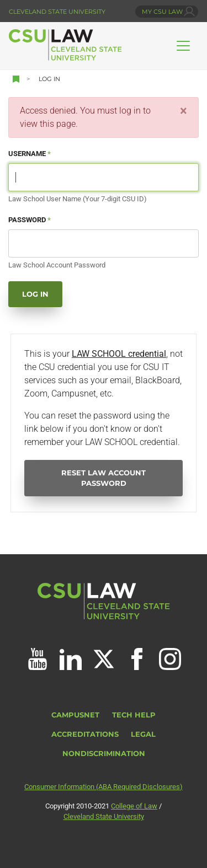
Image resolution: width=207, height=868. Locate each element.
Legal (143, 734)
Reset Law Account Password (104, 478)
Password (27, 220)
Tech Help (134, 715)
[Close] (184, 111)
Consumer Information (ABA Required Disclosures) (104, 787)
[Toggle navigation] (183, 46)
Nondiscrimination (104, 754)
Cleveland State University (57, 12)
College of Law (134, 806)
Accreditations (85, 734)
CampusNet (75, 715)
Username (27, 154)
